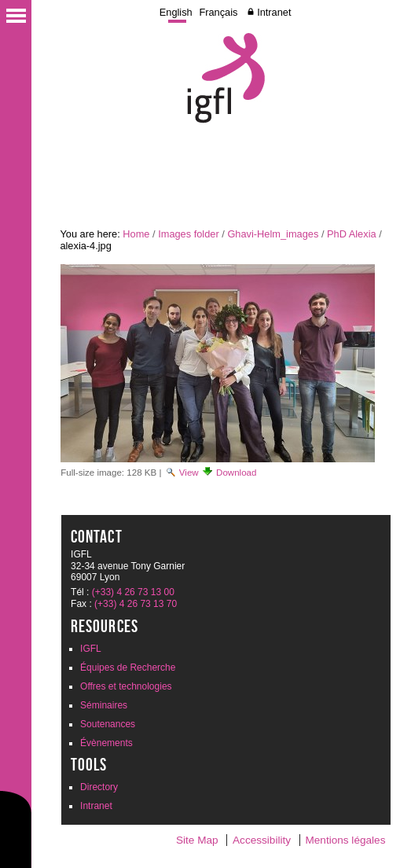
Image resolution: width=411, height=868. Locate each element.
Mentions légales (345, 840)
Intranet (274, 12)
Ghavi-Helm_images (273, 234)
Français (218, 12)
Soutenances (108, 724)
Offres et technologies (126, 686)
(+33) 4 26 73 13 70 (136, 604)
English (176, 12)
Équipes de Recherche (128, 668)
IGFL (91, 649)
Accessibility (262, 840)
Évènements (106, 743)
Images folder (189, 234)
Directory (99, 787)
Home (136, 234)
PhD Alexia (352, 234)
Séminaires (104, 705)
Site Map (197, 840)
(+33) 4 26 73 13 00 (133, 592)
